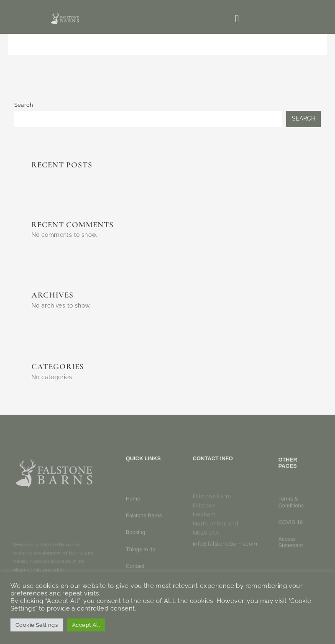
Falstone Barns (144, 561)
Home (133, 544)
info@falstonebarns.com (225, 553)
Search (24, 105)
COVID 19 (291, 557)
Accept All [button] (86, 625)
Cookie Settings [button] (37, 625)
